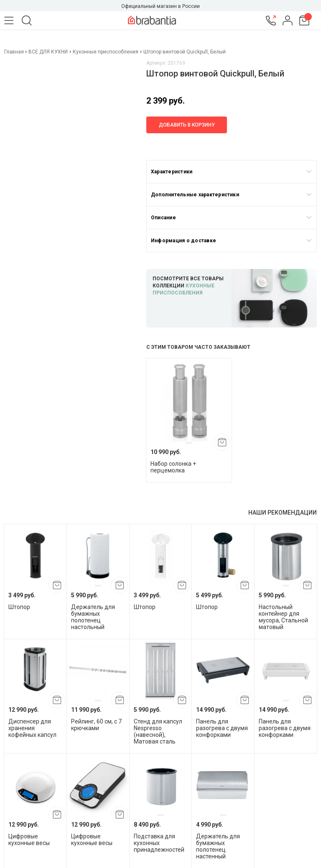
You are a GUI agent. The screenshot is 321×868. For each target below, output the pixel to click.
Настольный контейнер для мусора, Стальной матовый (283, 617)
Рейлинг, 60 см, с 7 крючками (96, 725)
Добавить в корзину (187, 125)
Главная (15, 52)
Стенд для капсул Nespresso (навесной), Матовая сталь (158, 731)
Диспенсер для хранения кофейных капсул (32, 728)
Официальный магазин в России (160, 6)
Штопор (19, 607)
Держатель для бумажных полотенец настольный (93, 617)
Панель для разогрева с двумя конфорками (222, 728)
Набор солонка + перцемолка (173, 467)
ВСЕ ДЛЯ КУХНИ (48, 52)
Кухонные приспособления (106, 52)
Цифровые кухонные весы (29, 840)
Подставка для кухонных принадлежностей (159, 843)
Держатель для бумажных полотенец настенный (218, 846)
